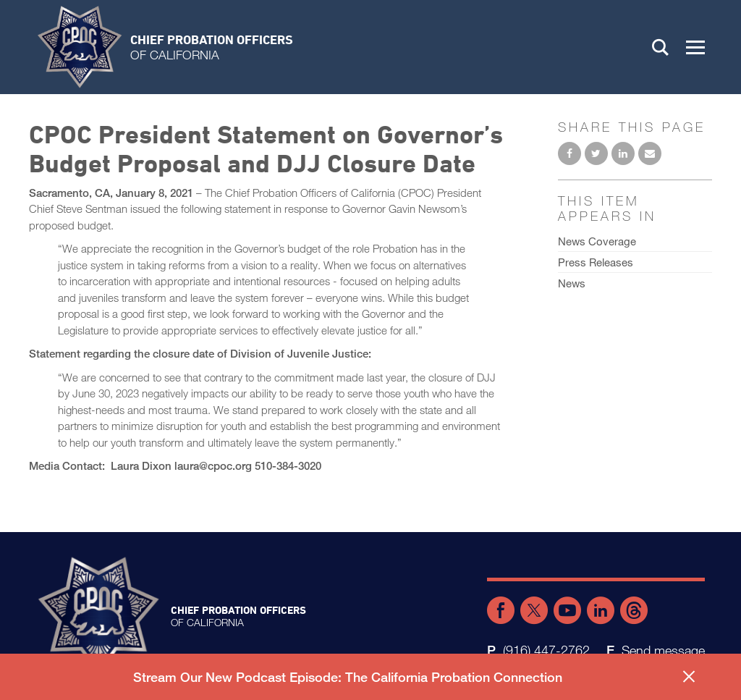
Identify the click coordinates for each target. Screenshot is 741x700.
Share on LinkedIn (623, 153)
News (572, 283)
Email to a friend (650, 153)
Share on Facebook (569, 153)
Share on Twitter (596, 153)
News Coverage (597, 241)
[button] (695, 47)
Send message (663, 650)
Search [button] (661, 47)
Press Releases (596, 262)
